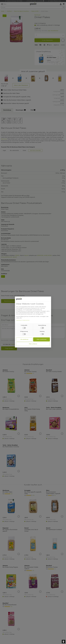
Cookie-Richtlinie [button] (22, 313)
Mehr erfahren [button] (33, 344)
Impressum (19, 320)
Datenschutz (26, 320)
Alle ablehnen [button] (24, 339)
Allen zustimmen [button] (42, 339)
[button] (64, 642)
